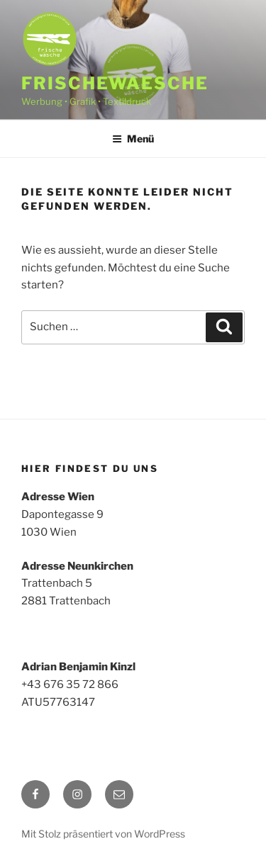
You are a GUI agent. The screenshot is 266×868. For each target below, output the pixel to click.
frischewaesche (115, 83)
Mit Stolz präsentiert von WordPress (103, 834)
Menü (133, 139)
